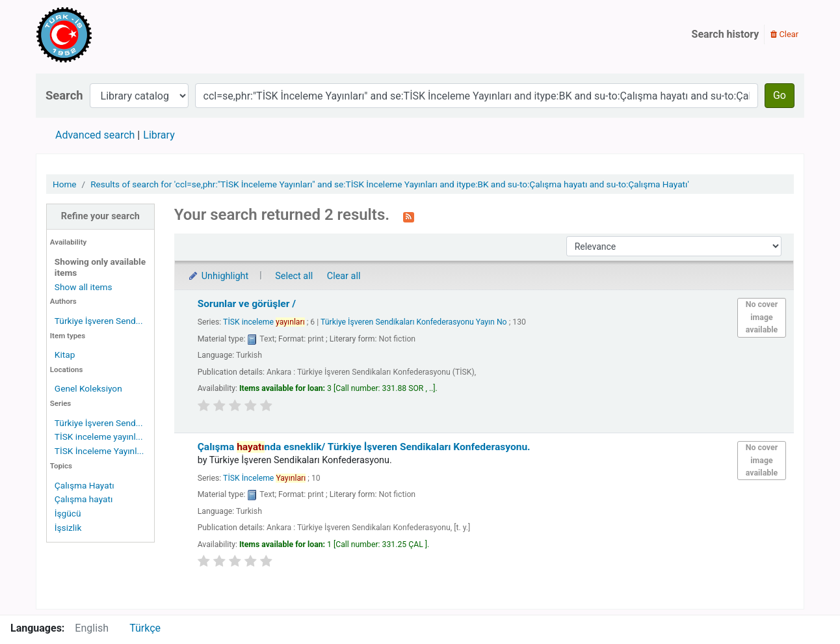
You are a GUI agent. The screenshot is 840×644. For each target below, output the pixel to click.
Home (65, 184)
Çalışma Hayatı (85, 485)
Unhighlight (218, 276)
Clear (784, 34)
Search (64, 95)
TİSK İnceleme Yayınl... (99, 451)
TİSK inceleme (264, 322)
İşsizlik (68, 528)
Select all (294, 276)
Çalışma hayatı (84, 499)
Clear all (344, 276)
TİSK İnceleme (264, 478)
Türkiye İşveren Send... (99, 321)
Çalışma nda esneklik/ (364, 447)
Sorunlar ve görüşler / (247, 304)
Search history (726, 34)
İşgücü (68, 513)
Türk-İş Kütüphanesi (101, 34)
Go (780, 95)
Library (159, 135)
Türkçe (145, 628)
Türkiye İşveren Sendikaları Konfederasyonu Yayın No (414, 322)
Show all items (84, 287)
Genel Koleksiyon (88, 388)
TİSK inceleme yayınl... (99, 436)
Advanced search (95, 135)
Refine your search (100, 216)
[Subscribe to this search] (409, 216)
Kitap (65, 355)
